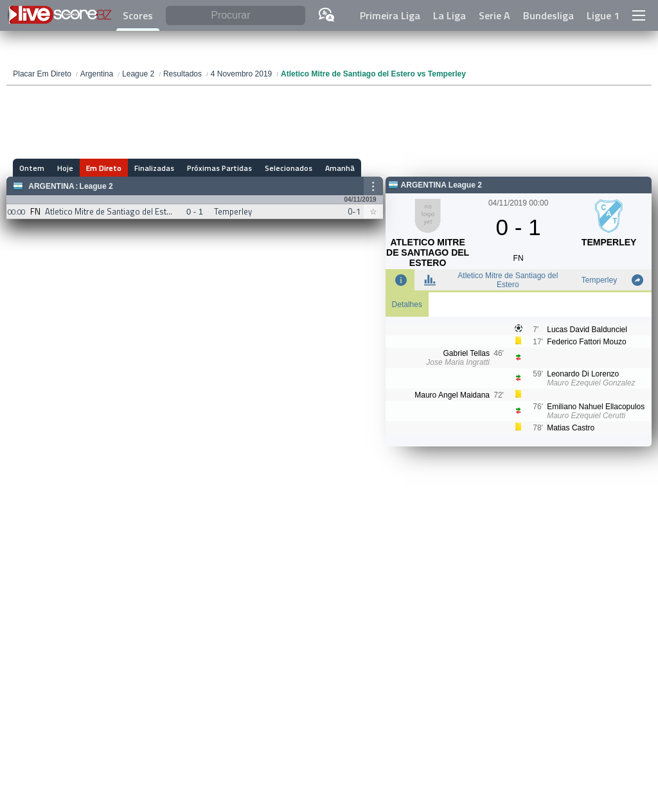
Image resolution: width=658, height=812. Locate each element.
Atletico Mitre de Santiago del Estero (508, 280)
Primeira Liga (390, 15)
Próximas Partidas (219, 168)
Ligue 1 (603, 15)
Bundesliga (548, 15)
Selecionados (289, 168)
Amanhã (340, 168)
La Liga (449, 15)
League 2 (96, 186)
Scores (138, 15)
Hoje (65, 168)
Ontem (32, 168)
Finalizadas (154, 168)
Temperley (599, 280)
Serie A (494, 15)
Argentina (51, 186)
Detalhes (407, 304)
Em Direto (104, 168)
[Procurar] (235, 16)
